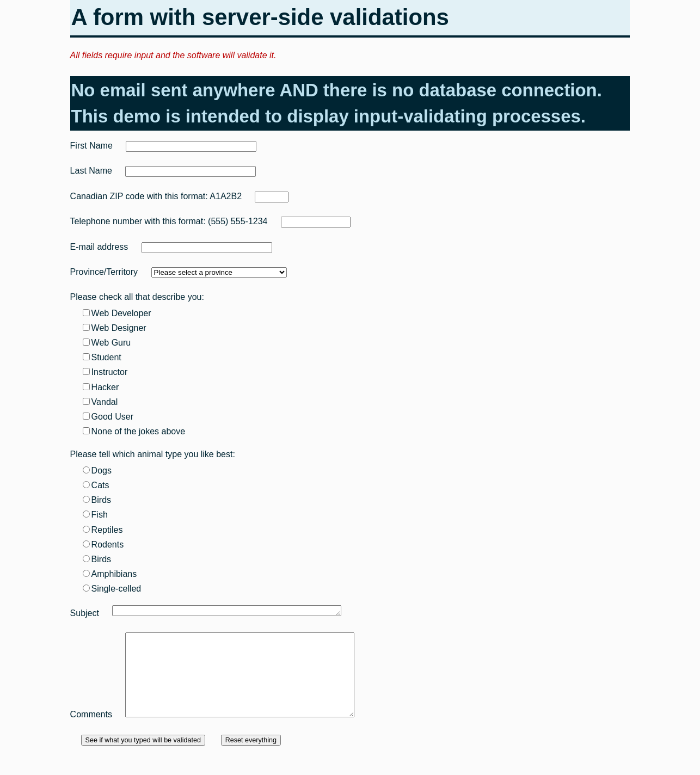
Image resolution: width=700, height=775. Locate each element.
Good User (108, 417)
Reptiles (103, 530)
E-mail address (99, 247)
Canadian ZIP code (108, 196)
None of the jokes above (134, 431)
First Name (91, 146)
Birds (97, 500)
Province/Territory (104, 272)
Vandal (100, 402)
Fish (95, 515)
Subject (85, 613)
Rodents (103, 545)
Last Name (91, 171)
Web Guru (107, 343)
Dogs (97, 470)
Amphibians (110, 574)
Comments (91, 731)
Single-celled (112, 589)
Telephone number (106, 221)
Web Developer (117, 313)
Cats (96, 485)
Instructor (105, 372)
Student (102, 357)
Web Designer (115, 328)
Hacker (101, 387)
